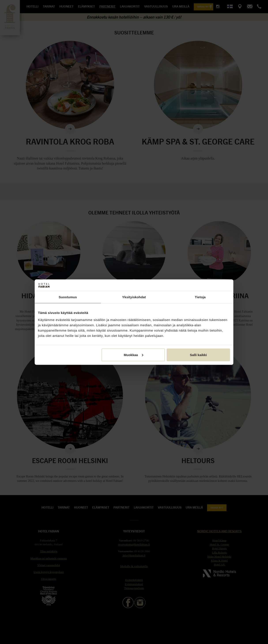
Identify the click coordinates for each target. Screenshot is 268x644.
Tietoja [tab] (200, 297)
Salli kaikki (198, 355)
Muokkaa (134, 355)
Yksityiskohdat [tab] (134, 297)
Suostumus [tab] (68, 297)
